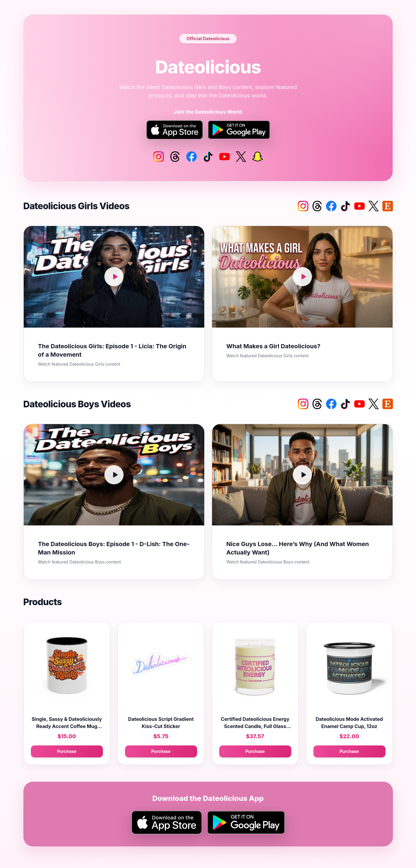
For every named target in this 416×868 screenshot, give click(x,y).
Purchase (67, 751)
